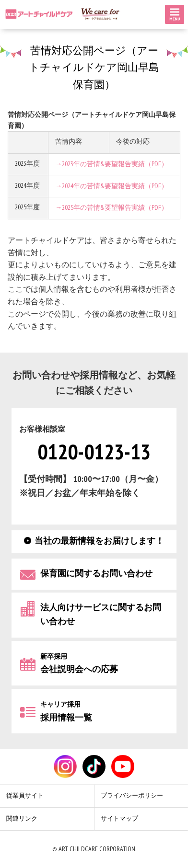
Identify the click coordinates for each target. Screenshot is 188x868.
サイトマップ (119, 819)
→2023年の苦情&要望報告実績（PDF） (112, 164)
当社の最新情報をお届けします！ (99, 541)
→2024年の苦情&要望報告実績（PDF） (112, 186)
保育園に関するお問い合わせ (96, 573)
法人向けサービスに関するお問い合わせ (101, 615)
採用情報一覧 (66, 712)
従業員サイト (25, 796)
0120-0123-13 (94, 453)
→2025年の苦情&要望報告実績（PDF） (112, 208)
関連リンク (22, 819)
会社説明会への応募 (79, 663)
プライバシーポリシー (132, 796)
